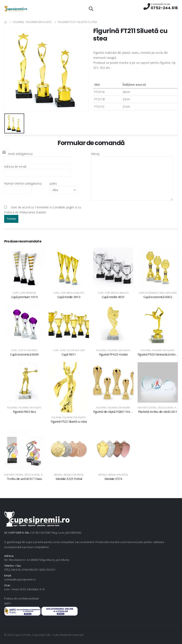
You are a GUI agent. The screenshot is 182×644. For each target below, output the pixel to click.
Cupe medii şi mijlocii (72, 293)
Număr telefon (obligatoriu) (23, 186)
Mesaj (132, 166)
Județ (64, 186)
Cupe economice (148, 293)
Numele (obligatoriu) (37, 157)
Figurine (101, 350)
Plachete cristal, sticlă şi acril (155, 408)
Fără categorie (168, 293)
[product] (24, 268)
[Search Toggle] (91, 9)
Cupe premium (28, 293)
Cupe (16, 293)
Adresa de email (37, 170)
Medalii (58, 475)
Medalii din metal (74, 475)
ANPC (8, 603)
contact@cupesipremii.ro (20, 579)
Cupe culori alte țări (72, 350)
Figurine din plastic (119, 350)
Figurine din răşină (119, 408)
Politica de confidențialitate (22, 598)
